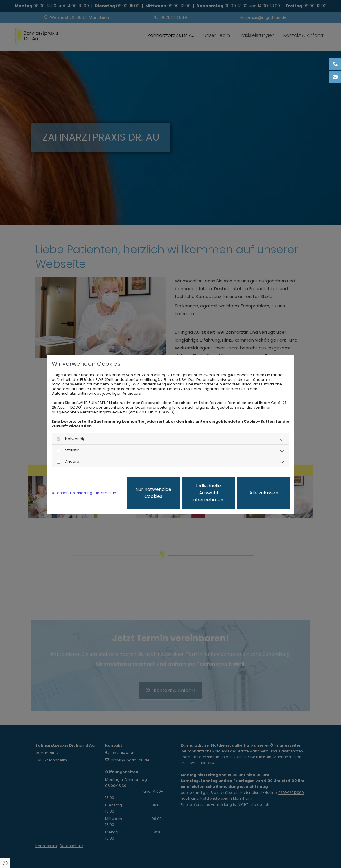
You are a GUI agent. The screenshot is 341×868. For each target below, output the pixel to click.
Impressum (107, 493)
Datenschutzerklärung (71, 493)
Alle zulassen (264, 493)
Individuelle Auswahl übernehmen (208, 493)
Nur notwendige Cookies (153, 493)
